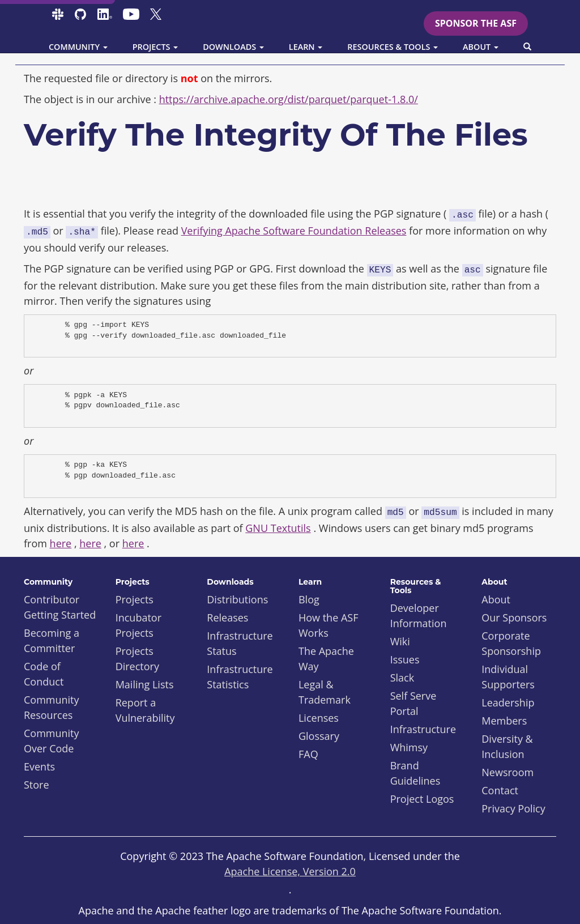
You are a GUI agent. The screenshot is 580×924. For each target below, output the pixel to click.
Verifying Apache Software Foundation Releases (294, 231)
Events (39, 767)
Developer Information (419, 616)
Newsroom (507, 772)
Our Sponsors (514, 618)
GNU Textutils (278, 528)
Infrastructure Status (240, 643)
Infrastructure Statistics (240, 677)
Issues (405, 659)
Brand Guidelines (415, 773)
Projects (135, 599)
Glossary (319, 736)
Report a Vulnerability (145, 710)
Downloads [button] (233, 47)
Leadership (508, 702)
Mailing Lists (145, 684)
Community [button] (78, 47)
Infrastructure (423, 729)
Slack (402, 678)
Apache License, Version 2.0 (290, 871)
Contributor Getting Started (60, 607)
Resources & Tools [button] (393, 47)
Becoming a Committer (52, 640)
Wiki (400, 641)
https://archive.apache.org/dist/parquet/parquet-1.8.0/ (289, 99)
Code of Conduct (44, 674)
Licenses (319, 718)
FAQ (308, 754)
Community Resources (52, 707)
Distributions (237, 599)
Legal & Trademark (325, 692)
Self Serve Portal (413, 703)
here (61, 543)
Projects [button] (155, 47)
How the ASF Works (329, 625)
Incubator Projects (138, 625)
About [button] (481, 47)
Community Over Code (52, 741)
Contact (500, 790)
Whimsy (409, 747)
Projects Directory (137, 659)
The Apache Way (326, 659)
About (496, 599)
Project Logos (422, 799)
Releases (227, 618)
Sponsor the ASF (476, 23)
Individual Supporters (508, 677)
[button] (527, 47)
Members (504, 721)
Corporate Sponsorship (511, 643)
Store (37, 785)
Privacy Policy (513, 808)
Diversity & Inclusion (507, 746)
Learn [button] (306, 47)
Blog (309, 599)
